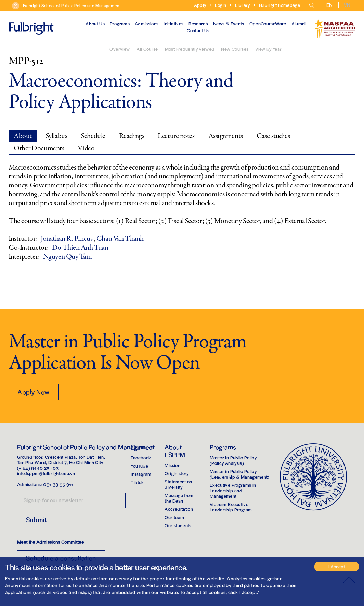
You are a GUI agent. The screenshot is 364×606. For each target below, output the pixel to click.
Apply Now (34, 392)
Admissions (147, 23)
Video (86, 148)
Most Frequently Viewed (190, 49)
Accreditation (179, 509)
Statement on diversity (178, 484)
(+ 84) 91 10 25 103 (38, 468)
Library (242, 5)
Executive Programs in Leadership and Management (233, 490)
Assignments (226, 136)
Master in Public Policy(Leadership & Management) (240, 474)
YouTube (139, 466)
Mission (172, 465)
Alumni (299, 23)
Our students (178, 525)
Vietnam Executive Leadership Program (231, 507)
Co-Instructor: (29, 248)
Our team (174, 517)
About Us (95, 23)
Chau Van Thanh (120, 239)
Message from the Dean (179, 498)
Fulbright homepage (279, 5)
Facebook (141, 457)
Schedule (93, 136)
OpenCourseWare (268, 23)
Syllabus (56, 136)
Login (220, 5)
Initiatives (173, 23)
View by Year (268, 49)
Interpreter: (24, 257)
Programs (120, 23)
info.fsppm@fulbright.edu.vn (46, 473)
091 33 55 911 (58, 484)
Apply (200, 5)
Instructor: (23, 239)
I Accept (337, 566)
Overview (120, 49)
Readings (132, 136)
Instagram (141, 474)
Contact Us (198, 30)
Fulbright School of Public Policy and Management (72, 5)
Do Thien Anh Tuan (80, 248)
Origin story (177, 473)
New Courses (235, 49)
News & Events (229, 23)
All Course (147, 49)
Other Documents (39, 148)
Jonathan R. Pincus (67, 239)
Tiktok (137, 482)
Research (198, 23)
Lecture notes (176, 136)
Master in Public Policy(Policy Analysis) (233, 460)
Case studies (273, 136)
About (23, 136)
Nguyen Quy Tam (68, 257)
